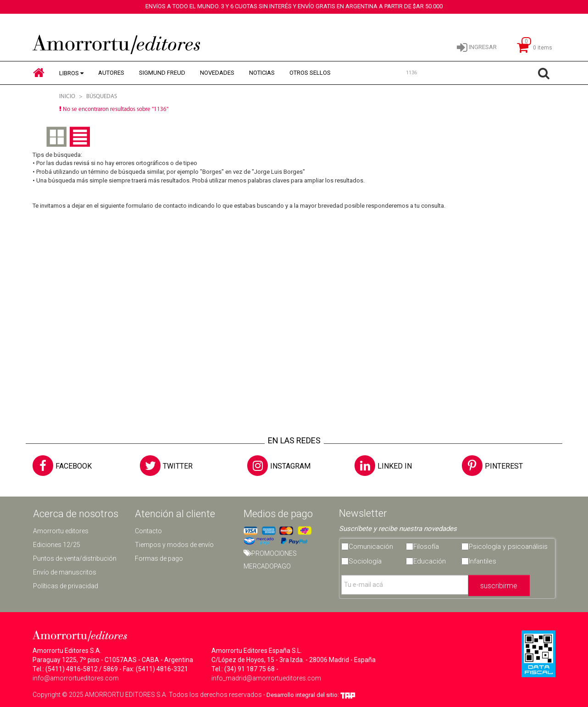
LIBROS (69, 73)
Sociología (365, 561)
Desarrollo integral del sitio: (311, 695)
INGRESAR (477, 47)
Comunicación (371, 547)
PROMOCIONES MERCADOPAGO (270, 560)
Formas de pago (159, 558)
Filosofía (426, 547)
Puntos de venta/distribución (75, 558)
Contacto (148, 531)
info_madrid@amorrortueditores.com (266, 678)
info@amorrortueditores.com (76, 678)
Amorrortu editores (61, 531)
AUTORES (111, 73)
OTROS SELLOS (310, 73)
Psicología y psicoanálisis (508, 547)
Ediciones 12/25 (57, 545)
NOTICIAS (262, 73)
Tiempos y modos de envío (174, 545)
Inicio (67, 97)
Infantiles (483, 561)
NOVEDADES (217, 73)
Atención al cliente (175, 514)
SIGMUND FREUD (162, 73)
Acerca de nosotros (76, 514)
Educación (430, 561)
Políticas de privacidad (66, 586)
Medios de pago (278, 514)
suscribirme (499, 586)
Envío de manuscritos (65, 572)
